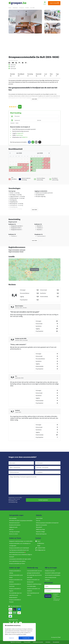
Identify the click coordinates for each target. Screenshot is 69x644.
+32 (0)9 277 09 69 (41, 548)
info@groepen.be (41, 550)
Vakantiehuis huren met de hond (17, 552)
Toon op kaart (35, 270)
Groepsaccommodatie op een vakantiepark (19, 548)
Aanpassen (11, 638)
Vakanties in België (40, 532)
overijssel (21, 8)
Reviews (51, 75)
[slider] (13, 107)
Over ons (38, 521)
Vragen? (57, 75)
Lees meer (34, 99)
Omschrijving (12, 75)
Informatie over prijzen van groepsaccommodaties (21, 521)
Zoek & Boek (54, 3)
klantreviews (20, 135)
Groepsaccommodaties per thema (17, 564)
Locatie (46, 75)
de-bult (27, 8)
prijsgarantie (20, 133)
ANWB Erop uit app (40, 530)
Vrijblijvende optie (13, 527)
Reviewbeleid (56, 642)
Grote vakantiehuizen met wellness (17, 561)
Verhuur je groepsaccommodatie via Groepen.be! (47, 523)
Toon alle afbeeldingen (52, 30)
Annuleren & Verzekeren (15, 525)
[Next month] (49, 153)
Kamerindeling (39, 75)
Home (10, 8)
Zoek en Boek (39, 518)
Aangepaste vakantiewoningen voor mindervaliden (21, 541)
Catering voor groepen (14, 532)
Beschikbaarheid (21, 75)
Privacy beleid (27, 642)
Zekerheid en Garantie (38, 642)
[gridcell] (19, 165)
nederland (15, 8)
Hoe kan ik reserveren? (14, 523)
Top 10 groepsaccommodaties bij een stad (19, 550)
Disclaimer (48, 642)
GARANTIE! (25, 137)
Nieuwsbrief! (39, 527)
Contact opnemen (43, 500)
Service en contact (14, 534)
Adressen (11, 530)
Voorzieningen (30, 75)
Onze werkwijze (13, 518)
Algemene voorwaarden (41, 525)
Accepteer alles (26, 638)
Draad (59, 637)
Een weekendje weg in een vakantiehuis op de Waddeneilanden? (15, 595)
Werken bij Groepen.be (41, 534)
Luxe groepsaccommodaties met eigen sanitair (20, 559)
